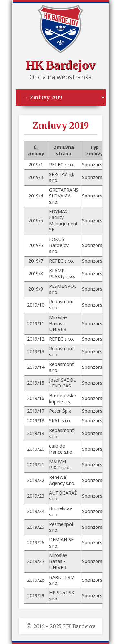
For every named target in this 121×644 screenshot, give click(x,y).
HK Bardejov (61, 65)
